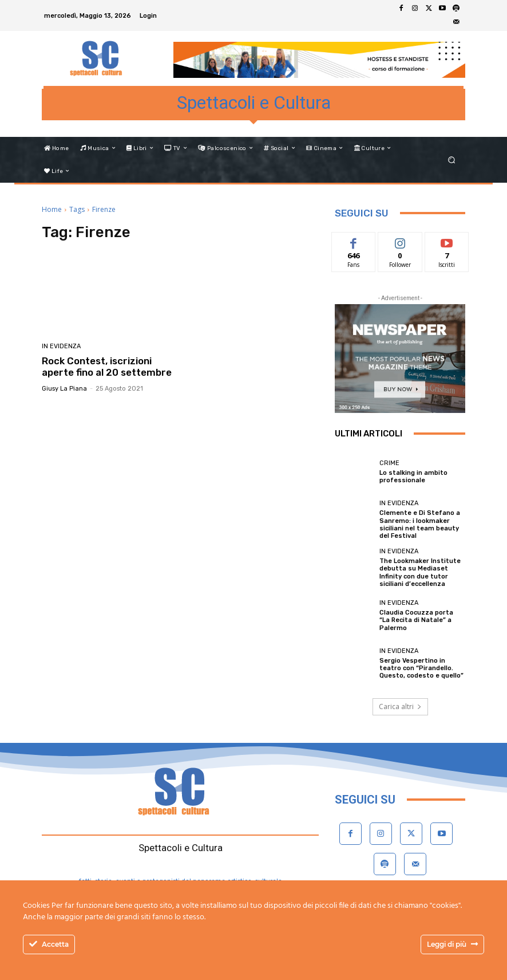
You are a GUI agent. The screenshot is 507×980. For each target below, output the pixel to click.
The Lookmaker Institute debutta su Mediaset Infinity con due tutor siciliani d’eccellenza (420, 572)
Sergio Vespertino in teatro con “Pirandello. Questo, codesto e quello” (421, 668)
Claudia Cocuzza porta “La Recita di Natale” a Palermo (416, 620)
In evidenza (61, 346)
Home (52, 209)
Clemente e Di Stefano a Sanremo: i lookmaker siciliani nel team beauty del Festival (420, 524)
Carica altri (400, 707)
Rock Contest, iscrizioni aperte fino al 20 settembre (107, 367)
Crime (389, 463)
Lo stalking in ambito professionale (413, 477)
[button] (452, 160)
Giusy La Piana (64, 389)
